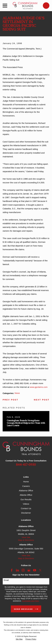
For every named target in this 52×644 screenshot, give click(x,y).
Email (6, 580)
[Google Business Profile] (29, 570)
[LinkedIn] (17, 570)
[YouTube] (35, 570)
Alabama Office (26, 490)
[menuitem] (19, 639)
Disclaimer (26, 513)
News (17, 393)
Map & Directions (26, 540)
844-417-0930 (26, 465)
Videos (26, 504)
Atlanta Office (26, 495)
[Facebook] (12, 570)
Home (26, 482)
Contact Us (26, 508)
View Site (26, 537)
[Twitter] (40, 570)
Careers (26, 486)
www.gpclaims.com (39, 387)
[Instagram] (23, 570)
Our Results (26, 499)
